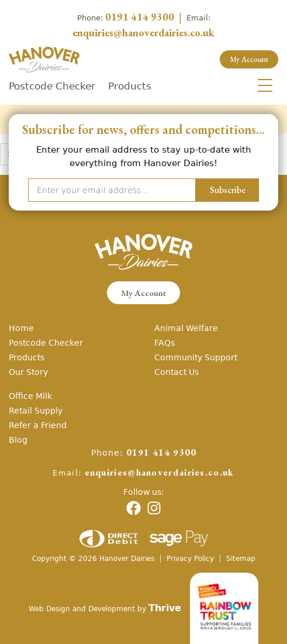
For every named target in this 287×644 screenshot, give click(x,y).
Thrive (165, 608)
